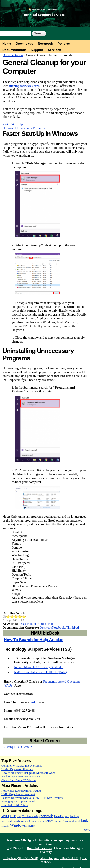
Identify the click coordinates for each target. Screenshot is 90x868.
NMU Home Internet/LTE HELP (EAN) (40, 672)
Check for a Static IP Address (19, 780)
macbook (19, 821)
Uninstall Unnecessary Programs (24, 128)
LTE (13, 816)
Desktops (46, 628)
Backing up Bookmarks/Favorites (21, 776)
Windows (18, 825)
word (27, 821)
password (59, 821)
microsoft (7, 821)
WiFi (5, 816)
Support (37, 50)
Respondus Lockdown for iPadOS (22, 791)
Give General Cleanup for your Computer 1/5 (8, 617)
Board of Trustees (39, 848)
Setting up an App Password (18, 801)
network (47, 816)
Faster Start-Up (13, 124)
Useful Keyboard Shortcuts (17, 769)
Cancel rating (4, 617)
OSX (19, 816)
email (50, 821)
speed (49, 624)
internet (42, 821)
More (87, 830)
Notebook (45, 44)
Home (7, 44)
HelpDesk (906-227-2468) (21, 858)
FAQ (33, 702)
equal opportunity (70, 840)
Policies (64, 44)
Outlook (81, 821)
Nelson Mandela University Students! (39, 667)
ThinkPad (72, 628)
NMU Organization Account (18, 794)
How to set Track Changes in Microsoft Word (28, 773)
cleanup (40, 624)
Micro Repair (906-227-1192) (60, 858)
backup (74, 816)
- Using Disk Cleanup (18, 747)
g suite (34, 821)
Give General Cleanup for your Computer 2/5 (12, 617)
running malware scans (24, 86)
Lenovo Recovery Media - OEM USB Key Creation (32, 798)
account (69, 821)
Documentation (14, 50)
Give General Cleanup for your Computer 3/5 (16, 617)
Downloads (24, 44)
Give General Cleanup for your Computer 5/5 (24, 617)
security (31, 826)
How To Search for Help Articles (33, 640)
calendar (5, 826)
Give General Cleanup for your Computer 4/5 (20, 617)
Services (54, 50)
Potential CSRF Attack (15, 805)
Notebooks (59, 628)
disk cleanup (27, 624)
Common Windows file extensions (22, 766)
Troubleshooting (31, 816)
